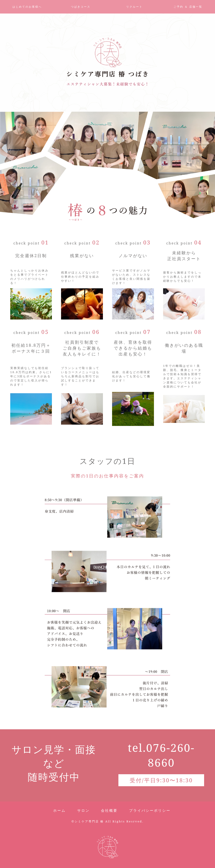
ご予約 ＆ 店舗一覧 (188, 7)
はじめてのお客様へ (27, 7)
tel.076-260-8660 (161, 755)
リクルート (134, 7)
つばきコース (81, 7)
